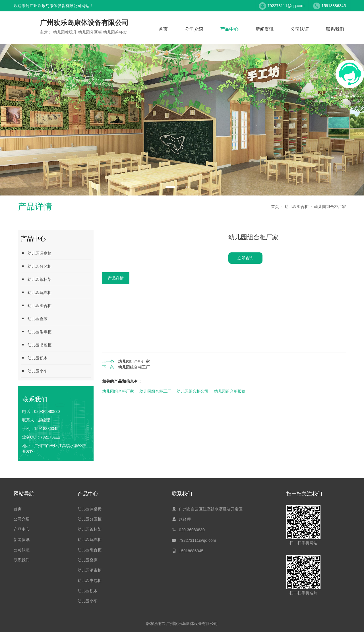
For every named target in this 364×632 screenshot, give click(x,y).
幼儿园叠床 (34, 319)
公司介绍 (194, 29)
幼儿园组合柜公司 (193, 391)
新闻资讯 (264, 29)
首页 (163, 29)
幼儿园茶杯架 (36, 279)
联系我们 (335, 29)
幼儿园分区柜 (36, 266)
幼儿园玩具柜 (36, 292)
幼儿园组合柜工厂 (134, 367)
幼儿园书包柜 (36, 345)
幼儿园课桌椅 (36, 253)
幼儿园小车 (34, 371)
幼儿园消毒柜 (36, 332)
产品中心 (229, 29)
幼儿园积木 (34, 358)
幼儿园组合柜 (297, 207)
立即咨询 (245, 258)
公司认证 (300, 29)
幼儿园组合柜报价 (230, 391)
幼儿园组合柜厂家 (330, 207)
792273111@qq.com (286, 6)
